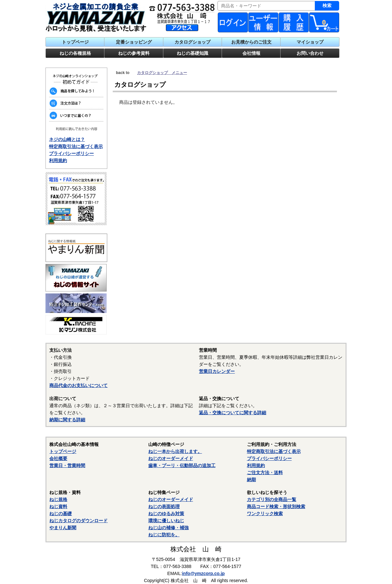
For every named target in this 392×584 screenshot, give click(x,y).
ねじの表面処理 (164, 506)
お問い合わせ (310, 53)
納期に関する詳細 (67, 420)
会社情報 (251, 53)
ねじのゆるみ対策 (166, 514)
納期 (251, 480)
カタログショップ (192, 42)
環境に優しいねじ (166, 521)
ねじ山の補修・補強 (168, 528)
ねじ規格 (58, 499)
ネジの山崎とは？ (67, 139)
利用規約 (58, 160)
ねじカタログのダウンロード (78, 521)
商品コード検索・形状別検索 (276, 506)
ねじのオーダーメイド (171, 458)
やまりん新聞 (63, 528)
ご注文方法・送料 (265, 473)
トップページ (75, 42)
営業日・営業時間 (67, 465)
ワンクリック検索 (265, 514)
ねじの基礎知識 (192, 53)
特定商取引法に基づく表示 (76, 146)
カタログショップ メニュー (162, 73)
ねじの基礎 (61, 514)
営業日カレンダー (217, 371)
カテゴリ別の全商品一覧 (272, 499)
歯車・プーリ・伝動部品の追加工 (182, 465)
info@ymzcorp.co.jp (203, 573)
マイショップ (310, 42)
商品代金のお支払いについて (78, 385)
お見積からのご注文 (251, 42)
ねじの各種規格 (75, 53)
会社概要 (58, 458)
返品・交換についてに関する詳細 (233, 413)
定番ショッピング (134, 42)
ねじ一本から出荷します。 (175, 451)
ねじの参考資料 (134, 53)
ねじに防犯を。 (164, 535)
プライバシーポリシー (71, 153)
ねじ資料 (58, 506)
